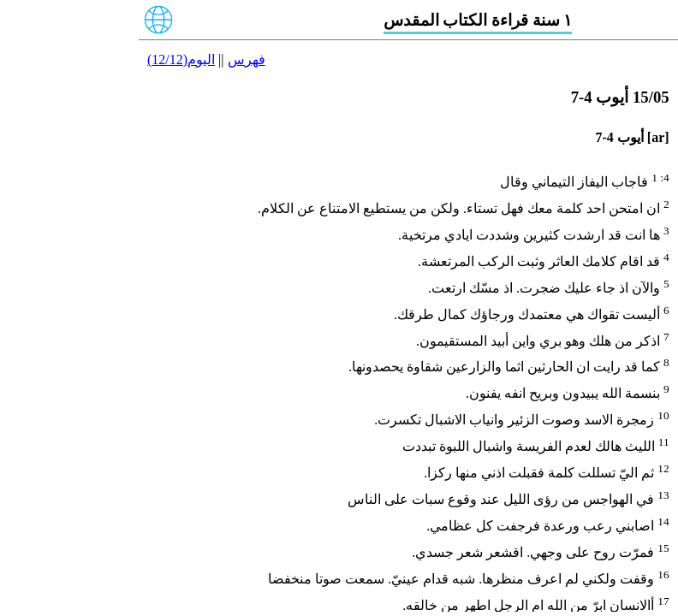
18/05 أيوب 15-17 (625, 143)
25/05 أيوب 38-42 (625, 363)
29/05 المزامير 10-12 (616, 490)
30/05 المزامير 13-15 (616, 521)
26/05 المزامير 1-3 (622, 395)
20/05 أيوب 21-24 (625, 206)
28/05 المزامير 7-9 (622, 458)
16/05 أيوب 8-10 (629, 80)
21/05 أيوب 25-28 (625, 237)
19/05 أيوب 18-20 (625, 175)
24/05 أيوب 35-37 (625, 332)
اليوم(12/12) (42, 59)
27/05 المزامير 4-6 (622, 426)
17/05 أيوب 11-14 (626, 112)
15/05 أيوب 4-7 (632, 48)
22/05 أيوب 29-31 (625, 269)
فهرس (108, 59)
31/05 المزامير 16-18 (616, 552)
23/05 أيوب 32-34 (625, 301)
